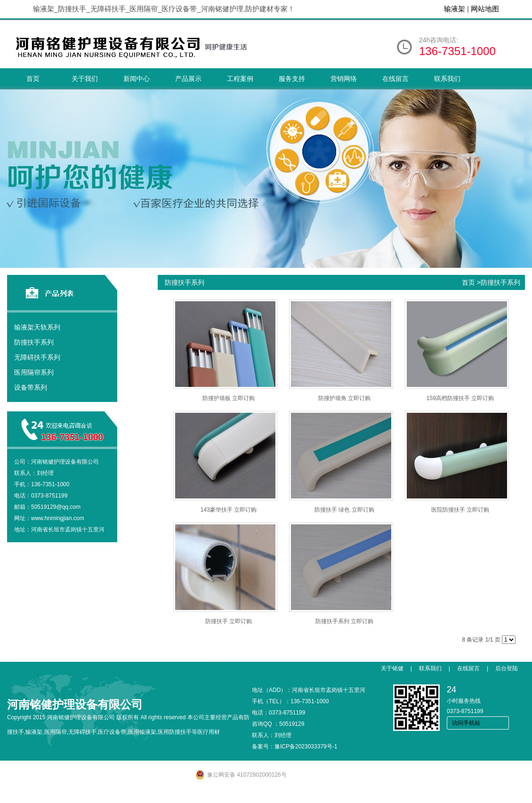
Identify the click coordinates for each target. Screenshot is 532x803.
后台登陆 (507, 668)
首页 (33, 79)
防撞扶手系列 (34, 342)
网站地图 (485, 9)
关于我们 (85, 79)
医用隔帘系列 (34, 372)
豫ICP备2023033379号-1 (306, 747)
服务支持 (292, 79)
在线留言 (395, 79)
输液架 (455, 9)
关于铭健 (392, 668)
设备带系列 (31, 387)
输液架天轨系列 (37, 327)
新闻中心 (137, 79)
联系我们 (447, 79)
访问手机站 (466, 723)
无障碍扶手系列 (37, 357)
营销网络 (344, 79)
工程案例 (240, 79)
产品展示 (188, 79)
